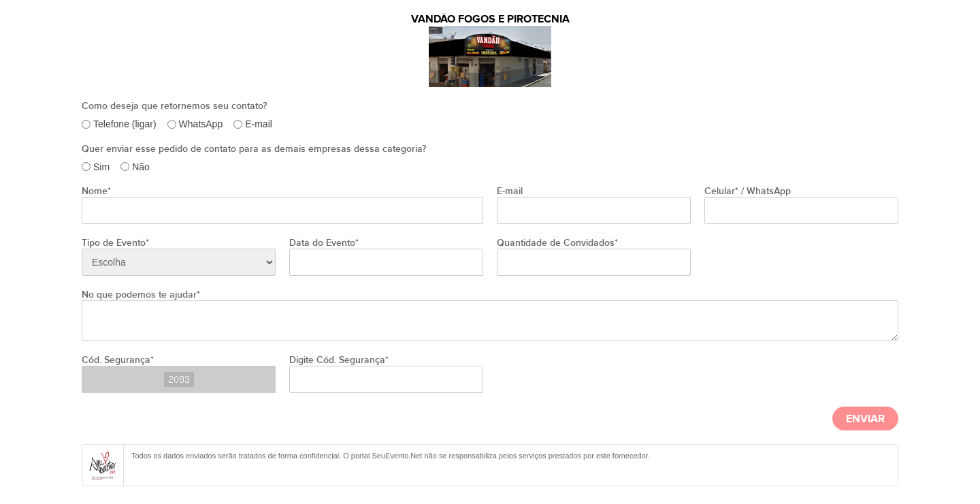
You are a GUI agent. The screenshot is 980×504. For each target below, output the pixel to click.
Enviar (865, 419)
